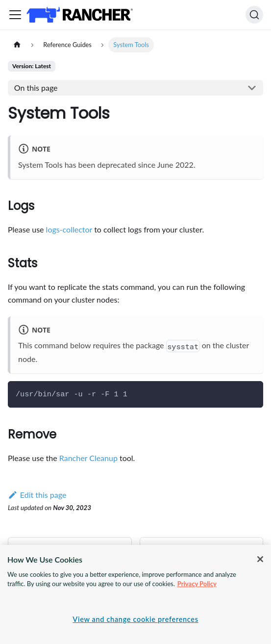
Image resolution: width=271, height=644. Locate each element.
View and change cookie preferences (135, 619)
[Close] (260, 559)
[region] (135, 594)
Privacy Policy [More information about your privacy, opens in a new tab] (197, 584)
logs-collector (69, 229)
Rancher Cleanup (88, 458)
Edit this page (37, 495)
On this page (36, 88)
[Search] (254, 15)
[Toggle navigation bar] (15, 15)
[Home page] (17, 45)
